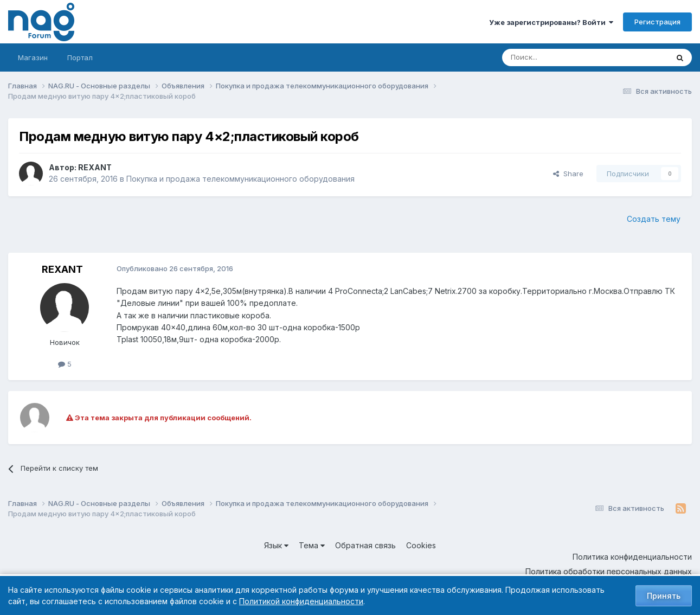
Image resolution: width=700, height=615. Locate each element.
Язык (276, 545)
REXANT (95, 167)
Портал (80, 57)
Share (568, 174)
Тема (312, 545)
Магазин (33, 57)
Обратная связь (365, 545)
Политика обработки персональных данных (609, 571)
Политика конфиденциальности (632, 557)
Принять (664, 596)
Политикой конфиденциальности (301, 601)
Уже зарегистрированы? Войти (551, 22)
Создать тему (654, 219)
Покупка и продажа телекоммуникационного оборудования (240, 179)
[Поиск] (555, 57)
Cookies (421, 545)
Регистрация (657, 22)
